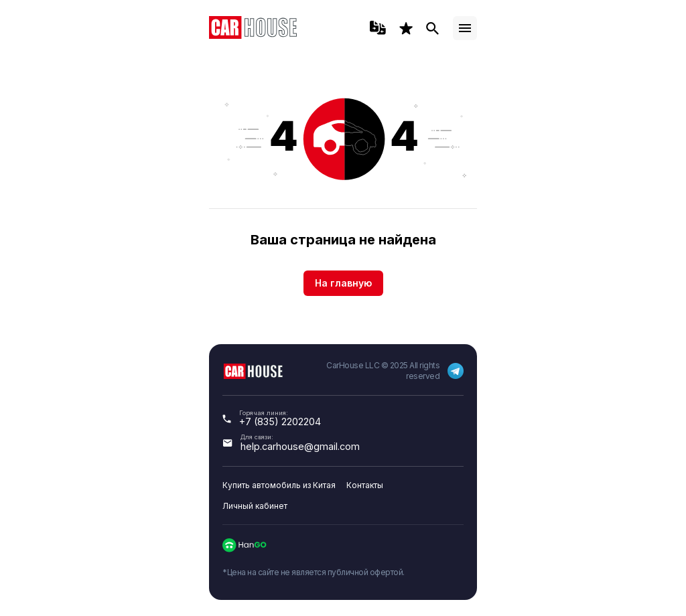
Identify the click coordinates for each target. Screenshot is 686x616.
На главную (343, 283)
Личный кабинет (255, 506)
